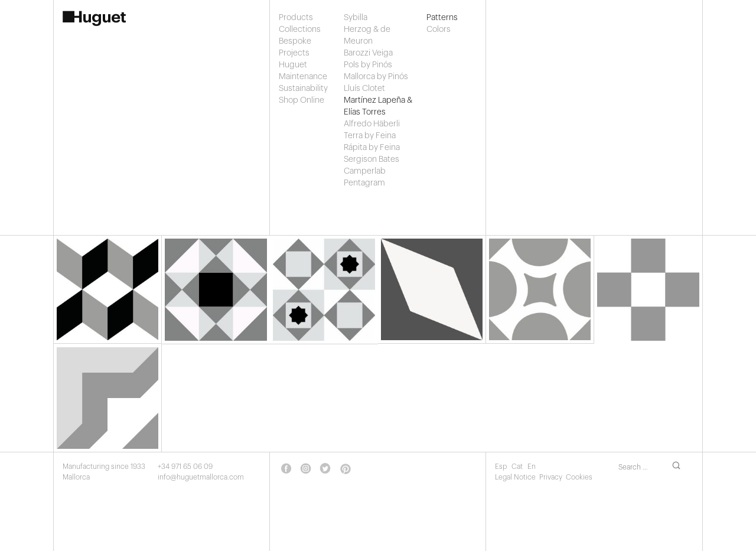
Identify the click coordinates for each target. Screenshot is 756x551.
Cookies (579, 477)
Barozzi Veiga (368, 53)
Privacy (551, 477)
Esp (502, 467)
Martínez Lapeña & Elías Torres (378, 106)
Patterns (438, 18)
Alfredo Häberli (372, 124)
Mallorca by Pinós (376, 77)
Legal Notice (515, 477)
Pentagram (364, 183)
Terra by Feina (370, 136)
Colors (438, 30)
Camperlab (365, 171)
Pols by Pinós (368, 65)
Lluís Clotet (364, 89)
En (532, 467)
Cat (518, 467)
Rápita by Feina (372, 148)
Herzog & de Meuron (367, 35)
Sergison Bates (372, 159)
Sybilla (356, 18)
